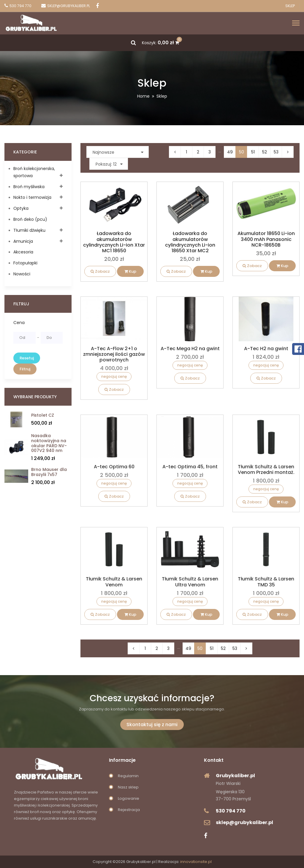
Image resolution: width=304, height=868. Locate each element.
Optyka (21, 208)
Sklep (290, 6)
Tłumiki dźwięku (29, 230)
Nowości (22, 274)
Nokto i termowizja (32, 197)
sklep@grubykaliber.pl (244, 822)
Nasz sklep (128, 787)
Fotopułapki (25, 263)
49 (230, 152)
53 (276, 152)
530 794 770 (231, 811)
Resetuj (27, 358)
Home (143, 96)
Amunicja (23, 241)
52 (265, 152)
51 (253, 152)
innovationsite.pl (196, 862)
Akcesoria (23, 252)
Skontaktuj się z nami (152, 725)
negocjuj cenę (114, 376)
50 (242, 152)
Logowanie (129, 798)
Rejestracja (129, 810)
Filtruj (25, 369)
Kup (130, 271)
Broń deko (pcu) (30, 219)
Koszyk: (160, 43)
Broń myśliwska (29, 187)
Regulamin (128, 776)
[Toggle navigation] (296, 24)
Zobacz (100, 271)
